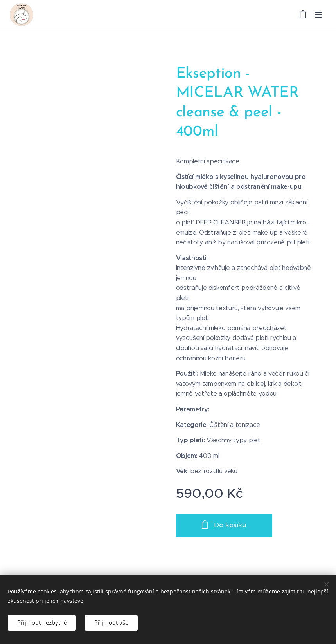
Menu (318, 15)
